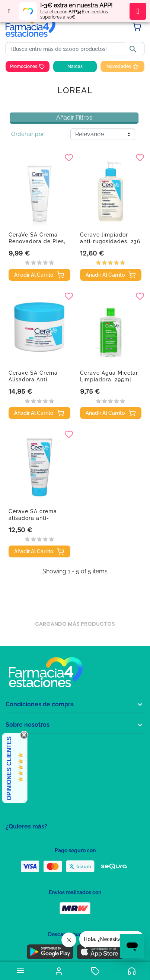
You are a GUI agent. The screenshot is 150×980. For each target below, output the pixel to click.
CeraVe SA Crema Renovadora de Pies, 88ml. (37, 241)
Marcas (75, 66)
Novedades (122, 66)
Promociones (27, 66)
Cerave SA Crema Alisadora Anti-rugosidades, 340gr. (36, 380)
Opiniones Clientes (9, 768)
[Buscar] (67, 49)
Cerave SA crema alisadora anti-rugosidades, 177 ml (36, 518)
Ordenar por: (28, 134)
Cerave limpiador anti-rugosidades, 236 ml (110, 241)
